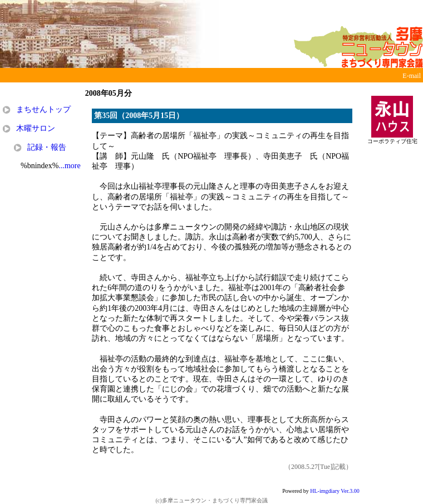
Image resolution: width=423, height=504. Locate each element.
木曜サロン (36, 128)
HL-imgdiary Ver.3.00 (335, 491)
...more (69, 166)
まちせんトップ (43, 109)
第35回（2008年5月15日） (139, 116)
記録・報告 (47, 147)
